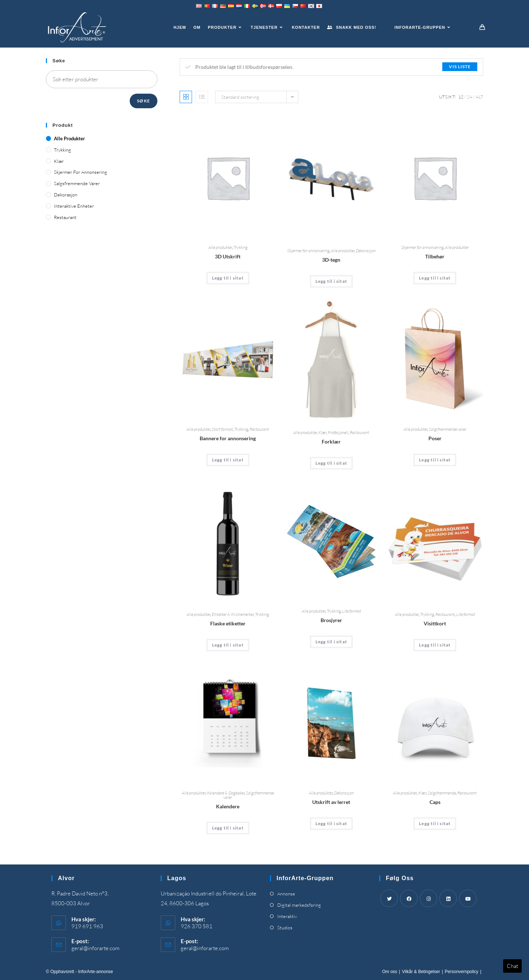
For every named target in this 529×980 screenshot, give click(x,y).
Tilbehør (435, 256)
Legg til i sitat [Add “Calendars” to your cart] (228, 828)
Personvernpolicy (462, 972)
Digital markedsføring (299, 905)
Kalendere (228, 806)
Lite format (352, 611)
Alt (479, 97)
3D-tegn (331, 260)
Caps (435, 802)
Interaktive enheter (74, 206)
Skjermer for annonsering (308, 251)
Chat (512, 966)
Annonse (286, 894)
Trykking (240, 247)
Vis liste (460, 67)
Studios (285, 928)
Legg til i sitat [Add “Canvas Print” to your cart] (331, 823)
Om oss (390, 972)
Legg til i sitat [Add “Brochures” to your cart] (331, 642)
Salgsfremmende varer (448, 429)
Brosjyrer (331, 620)
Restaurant (259, 429)
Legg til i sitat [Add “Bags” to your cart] (435, 460)
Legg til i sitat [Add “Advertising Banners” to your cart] (228, 460)
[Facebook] (409, 898)
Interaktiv (287, 916)
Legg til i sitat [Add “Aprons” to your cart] (331, 463)
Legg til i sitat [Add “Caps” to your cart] (435, 823)
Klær (322, 432)
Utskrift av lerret (331, 802)
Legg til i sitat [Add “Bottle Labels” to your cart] (228, 645)
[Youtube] (468, 898)
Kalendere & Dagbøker (226, 793)
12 (461, 97)
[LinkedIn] (448, 898)
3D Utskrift (228, 256)
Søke (144, 101)
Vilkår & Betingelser (421, 972)
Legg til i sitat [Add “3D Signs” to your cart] (331, 281)
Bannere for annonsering (228, 438)
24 (470, 97)
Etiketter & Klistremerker (233, 614)
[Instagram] (428, 898)
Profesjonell (338, 432)
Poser (435, 438)
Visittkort (435, 623)
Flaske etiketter (228, 623)
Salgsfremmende (442, 793)
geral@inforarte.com (95, 948)
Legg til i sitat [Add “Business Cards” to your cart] (435, 645)
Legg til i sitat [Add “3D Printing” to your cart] (228, 278)
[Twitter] (389, 898)
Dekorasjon (366, 251)
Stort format (222, 429)
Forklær (331, 442)
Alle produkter (220, 247)
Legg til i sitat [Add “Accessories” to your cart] (435, 278)
